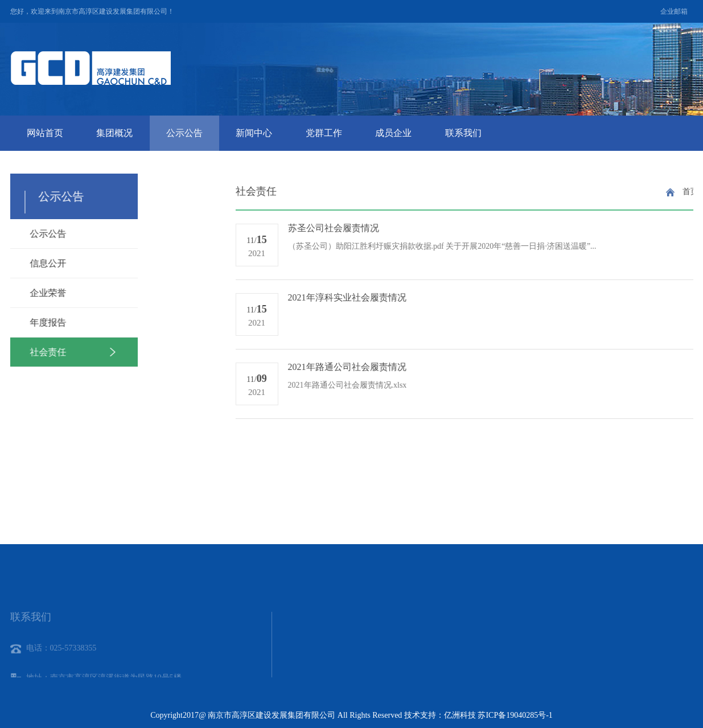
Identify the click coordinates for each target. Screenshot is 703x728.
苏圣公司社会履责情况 (515, 228)
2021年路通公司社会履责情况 (529, 367)
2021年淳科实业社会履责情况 (529, 297)
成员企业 (393, 133)
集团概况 (114, 133)
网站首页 (45, 133)
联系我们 (463, 133)
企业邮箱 (674, 11)
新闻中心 (254, 133)
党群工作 (324, 133)
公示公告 (184, 133)
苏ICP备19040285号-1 (515, 715)
